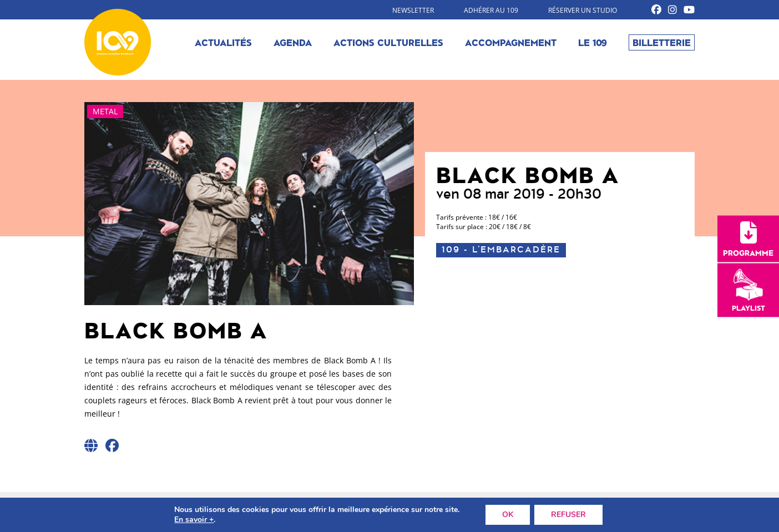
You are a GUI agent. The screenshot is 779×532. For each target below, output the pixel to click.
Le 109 (593, 42)
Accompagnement (511, 42)
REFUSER (568, 515)
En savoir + (194, 520)
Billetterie (662, 42)
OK (508, 515)
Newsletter (413, 10)
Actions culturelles (388, 42)
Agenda (293, 42)
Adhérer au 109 (491, 10)
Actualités (223, 42)
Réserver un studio (583, 10)
